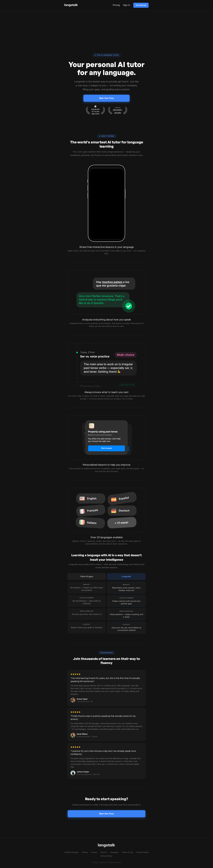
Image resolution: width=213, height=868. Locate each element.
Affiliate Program (71, 852)
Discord (104, 852)
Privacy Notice (143, 852)
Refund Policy (107, 856)
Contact (94, 852)
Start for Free (106, 98)
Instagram (114, 852)
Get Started (141, 5)
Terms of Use (128, 852)
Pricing (116, 5)
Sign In (127, 5)
